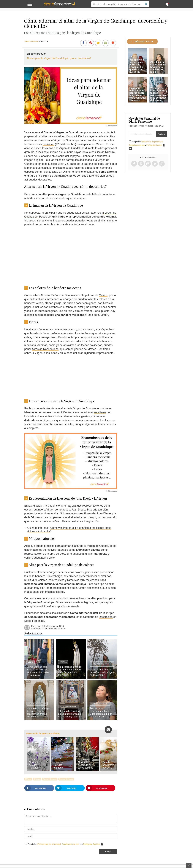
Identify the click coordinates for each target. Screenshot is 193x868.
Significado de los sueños (99, 664)
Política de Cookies (91, 844)
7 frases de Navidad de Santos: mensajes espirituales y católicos (70, 714)
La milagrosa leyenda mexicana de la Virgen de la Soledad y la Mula (70, 671)
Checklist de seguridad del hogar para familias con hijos (158, 67)
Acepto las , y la (64, 844)
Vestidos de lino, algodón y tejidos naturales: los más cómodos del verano (159, 94)
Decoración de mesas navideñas (43, 734)
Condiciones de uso (71, 844)
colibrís (29, 558)
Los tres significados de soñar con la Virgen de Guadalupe (102, 672)
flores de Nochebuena (45, 349)
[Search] (146, 4)
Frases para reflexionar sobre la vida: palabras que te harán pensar (101, 713)
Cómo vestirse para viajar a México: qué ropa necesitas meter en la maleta (38, 671)
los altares (100, 412)
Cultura (63, 662)
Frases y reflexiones (37, 704)
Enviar (108, 852)
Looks (30, 662)
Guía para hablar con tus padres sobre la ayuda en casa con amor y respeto (138, 94)
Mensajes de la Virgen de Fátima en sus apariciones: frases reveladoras (38, 713)
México (103, 295)
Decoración (106, 617)
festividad (48, 144)
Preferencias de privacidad (49, 844)
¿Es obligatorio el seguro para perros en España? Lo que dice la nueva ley (137, 65)
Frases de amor (66, 779)
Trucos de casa (50, 779)
